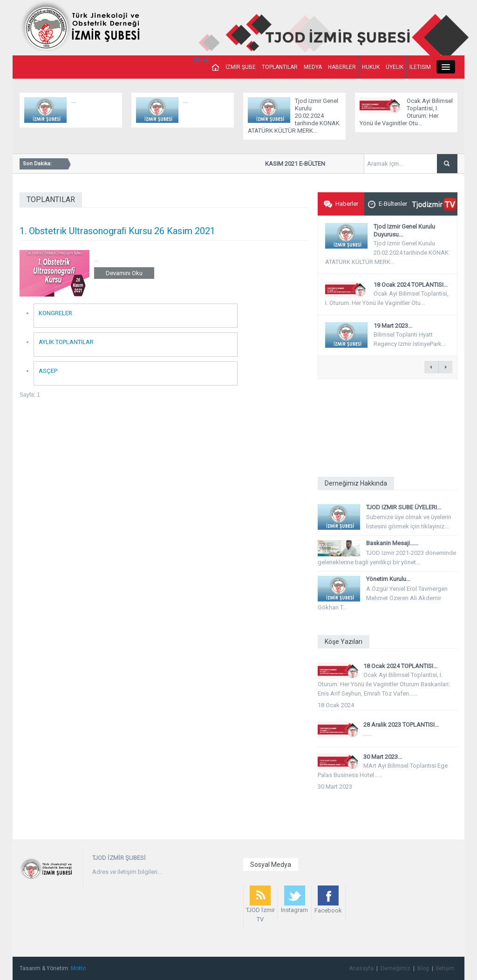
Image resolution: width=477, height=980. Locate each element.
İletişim (445, 968)
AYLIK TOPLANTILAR (66, 342)
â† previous (431, 367)
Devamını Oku (124, 273)
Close (201, 60)
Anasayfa (361, 968)
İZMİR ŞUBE (241, 67)
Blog (423, 968)
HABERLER (342, 67)
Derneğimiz (395, 968)
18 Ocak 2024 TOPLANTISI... (411, 285)
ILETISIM (420, 67)
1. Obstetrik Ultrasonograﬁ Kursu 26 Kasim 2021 (117, 231)
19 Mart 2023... (393, 326)
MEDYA (313, 67)
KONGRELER (55, 313)
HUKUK (371, 67)
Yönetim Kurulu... (388, 579)
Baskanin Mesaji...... (392, 543)
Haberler (341, 204)
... (73, 101)
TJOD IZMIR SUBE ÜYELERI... (404, 507)
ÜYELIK (395, 67)
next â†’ (445, 367)
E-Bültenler (388, 204)
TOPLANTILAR (280, 67)
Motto (78, 968)
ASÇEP (48, 371)
